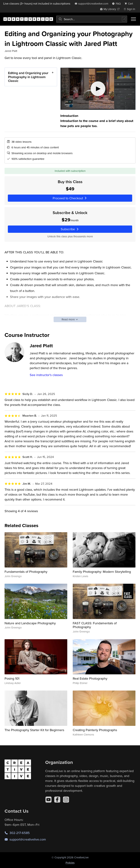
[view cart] (130, 4)
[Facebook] (57, 800)
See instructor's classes (46, 375)
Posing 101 (12, 678)
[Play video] (98, 89)
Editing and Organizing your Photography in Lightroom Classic (28, 77)
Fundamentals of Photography (26, 572)
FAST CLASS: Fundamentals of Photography (95, 625)
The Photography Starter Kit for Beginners (34, 730)
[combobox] (92, 19)
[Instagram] (66, 800)
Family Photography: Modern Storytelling (102, 572)
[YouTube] (48, 800)
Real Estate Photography (90, 678)
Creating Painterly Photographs (95, 730)
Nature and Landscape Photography (30, 623)
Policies (70, 863)
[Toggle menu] (133, 19)
